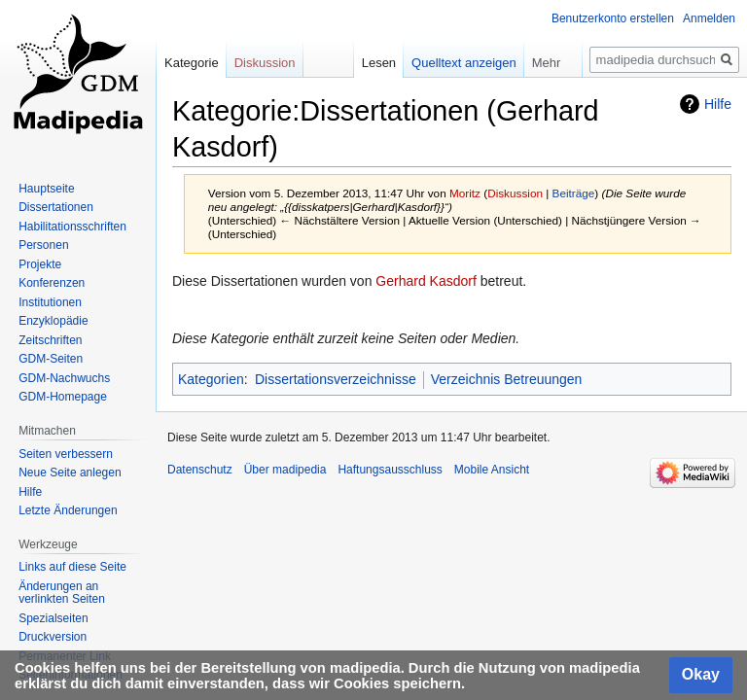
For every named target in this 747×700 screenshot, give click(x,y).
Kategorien (211, 379)
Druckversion (53, 637)
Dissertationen (56, 207)
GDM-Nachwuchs (64, 378)
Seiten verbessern (66, 454)
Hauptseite (46, 189)
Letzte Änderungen (68, 510)
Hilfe (718, 104)
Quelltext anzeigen (464, 63)
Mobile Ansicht (492, 470)
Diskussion (515, 193)
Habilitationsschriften (72, 227)
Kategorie (192, 63)
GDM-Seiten (51, 359)
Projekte (40, 264)
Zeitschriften (50, 340)
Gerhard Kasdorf (426, 281)
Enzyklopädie (53, 321)
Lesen (379, 63)
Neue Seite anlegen (70, 472)
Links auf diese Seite (72, 567)
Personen (43, 245)
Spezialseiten (53, 618)
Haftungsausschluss (390, 470)
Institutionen (50, 302)
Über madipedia (285, 470)
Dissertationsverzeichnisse (336, 379)
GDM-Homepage (63, 397)
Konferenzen (52, 283)
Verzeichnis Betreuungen (507, 379)
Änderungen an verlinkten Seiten (62, 593)
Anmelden (709, 18)
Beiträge (574, 193)
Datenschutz (200, 470)
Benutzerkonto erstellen (613, 18)
